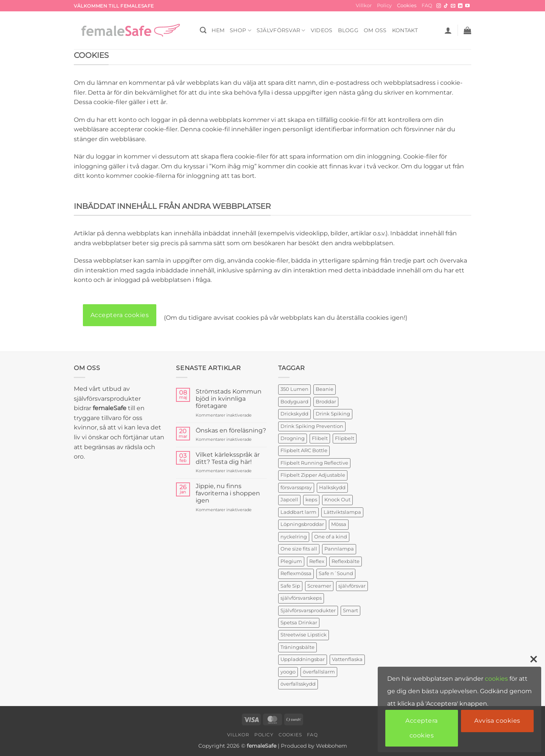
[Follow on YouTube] (467, 6)
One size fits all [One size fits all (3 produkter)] (299, 549)
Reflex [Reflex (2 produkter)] (317, 561)
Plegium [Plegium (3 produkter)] (291, 561)
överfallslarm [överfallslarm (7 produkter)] (319, 672)
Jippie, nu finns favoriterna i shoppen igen (228, 493)
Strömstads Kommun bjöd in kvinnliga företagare (229, 399)
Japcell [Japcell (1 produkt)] (289, 500)
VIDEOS (322, 30)
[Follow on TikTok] (446, 6)
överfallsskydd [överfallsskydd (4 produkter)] (298, 684)
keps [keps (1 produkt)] (311, 500)
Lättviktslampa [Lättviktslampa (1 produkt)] (342, 512)
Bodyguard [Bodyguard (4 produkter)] (294, 402)
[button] (448, 30)
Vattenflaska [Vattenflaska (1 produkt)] (347, 659)
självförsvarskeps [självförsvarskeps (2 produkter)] (301, 598)
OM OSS (375, 30)
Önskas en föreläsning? (231, 430)
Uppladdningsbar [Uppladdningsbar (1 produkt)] (303, 659)
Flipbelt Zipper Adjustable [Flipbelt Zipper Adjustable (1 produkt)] (313, 475)
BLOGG (348, 30)
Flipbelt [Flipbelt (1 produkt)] (345, 438)
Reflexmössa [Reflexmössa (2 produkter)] (296, 573)
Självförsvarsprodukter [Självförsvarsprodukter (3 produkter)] (308, 611)
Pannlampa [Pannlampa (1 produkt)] (339, 549)
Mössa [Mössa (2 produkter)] (339, 524)
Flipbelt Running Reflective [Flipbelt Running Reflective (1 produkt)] (314, 463)
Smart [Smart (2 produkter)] (350, 611)
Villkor (364, 5)
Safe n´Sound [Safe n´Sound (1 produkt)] (336, 573)
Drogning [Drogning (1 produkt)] (293, 438)
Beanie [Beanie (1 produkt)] (325, 389)
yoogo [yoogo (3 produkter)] (288, 672)
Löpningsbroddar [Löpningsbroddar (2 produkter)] (302, 524)
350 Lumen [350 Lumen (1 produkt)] (294, 389)
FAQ (427, 5)
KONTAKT (405, 30)
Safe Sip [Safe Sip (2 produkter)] (290, 586)
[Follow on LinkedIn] (460, 6)
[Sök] (203, 30)
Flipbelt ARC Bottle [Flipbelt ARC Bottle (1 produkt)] (304, 450)
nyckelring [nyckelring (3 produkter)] (294, 537)
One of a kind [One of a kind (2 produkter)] (331, 537)
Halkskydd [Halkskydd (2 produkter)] (332, 488)
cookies (496, 679)
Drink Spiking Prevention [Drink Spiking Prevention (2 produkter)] (312, 426)
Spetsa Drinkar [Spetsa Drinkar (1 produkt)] (299, 623)
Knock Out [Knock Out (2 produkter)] (337, 500)
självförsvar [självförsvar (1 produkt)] (352, 586)
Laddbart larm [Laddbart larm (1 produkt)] (298, 512)
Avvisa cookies (497, 721)
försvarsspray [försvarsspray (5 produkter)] (296, 488)
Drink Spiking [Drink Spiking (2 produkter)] (333, 414)
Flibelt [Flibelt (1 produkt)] (320, 438)
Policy (384, 5)
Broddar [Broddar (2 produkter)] (326, 402)
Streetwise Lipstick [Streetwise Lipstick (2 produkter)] (304, 635)
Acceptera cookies (120, 315)
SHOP (241, 30)
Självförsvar (281, 30)
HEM (218, 30)
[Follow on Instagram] (439, 6)
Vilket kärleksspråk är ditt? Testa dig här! (228, 458)
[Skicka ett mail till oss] (453, 6)
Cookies (407, 5)
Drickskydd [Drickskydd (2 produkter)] (294, 414)
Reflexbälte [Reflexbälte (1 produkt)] (346, 561)
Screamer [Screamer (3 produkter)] (319, 586)
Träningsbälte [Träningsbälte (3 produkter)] (297, 647)
